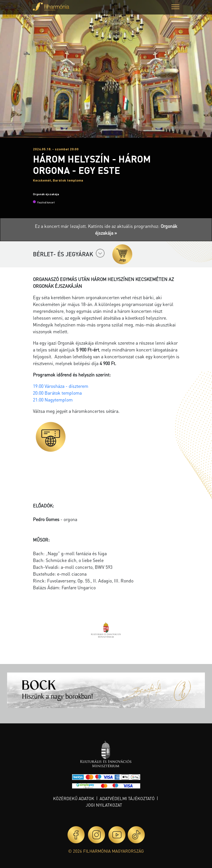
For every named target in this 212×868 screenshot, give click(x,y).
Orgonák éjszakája (46, 194)
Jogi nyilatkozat (104, 805)
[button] (175, 8)
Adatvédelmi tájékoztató (127, 798)
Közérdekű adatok (74, 798)
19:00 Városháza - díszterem (61, 386)
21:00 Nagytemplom (53, 400)
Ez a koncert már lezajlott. (61, 226)
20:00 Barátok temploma (58, 393)
